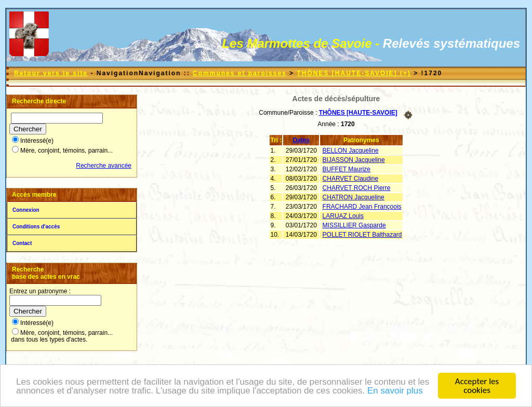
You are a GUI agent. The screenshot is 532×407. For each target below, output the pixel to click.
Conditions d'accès (36, 227)
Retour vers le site (51, 73)
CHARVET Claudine (351, 179)
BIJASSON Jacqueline (354, 160)
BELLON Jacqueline (351, 151)
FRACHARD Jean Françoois (362, 207)
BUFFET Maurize (347, 169)
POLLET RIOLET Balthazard (362, 235)
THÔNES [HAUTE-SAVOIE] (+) (354, 73)
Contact (22, 243)
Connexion (26, 210)
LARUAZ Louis (343, 216)
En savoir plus (395, 391)
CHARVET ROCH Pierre (357, 188)
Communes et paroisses (240, 73)
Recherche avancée (104, 166)
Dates (302, 140)
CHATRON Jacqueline (354, 197)
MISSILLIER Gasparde (354, 225)
